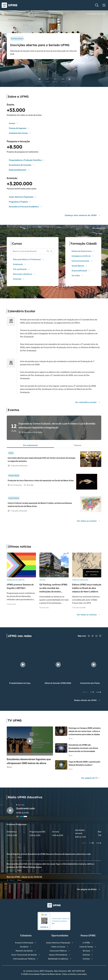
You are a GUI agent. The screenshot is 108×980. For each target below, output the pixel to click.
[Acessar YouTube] (96, 636)
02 (47, 79)
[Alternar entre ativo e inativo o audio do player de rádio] (17, 816)
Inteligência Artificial (83, 256)
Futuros (78, 445)
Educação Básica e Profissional (29, 259)
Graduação (20, 264)
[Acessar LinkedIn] (100, 636)
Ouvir (11, 857)
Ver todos (77, 275)
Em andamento (30, 445)
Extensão (19, 279)
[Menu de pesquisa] (97, 5)
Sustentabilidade (81, 271)
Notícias (86, 955)
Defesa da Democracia (83, 251)
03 (55, 79)
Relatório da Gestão (24, 951)
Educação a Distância (24, 274)
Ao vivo (20, 805)
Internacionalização (82, 261)
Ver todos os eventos (89, 521)
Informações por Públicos (24, 959)
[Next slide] (99, 692)
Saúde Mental (80, 266)
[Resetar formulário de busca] (51, 251)
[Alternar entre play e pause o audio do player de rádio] (10, 810)
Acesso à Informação (24, 943)
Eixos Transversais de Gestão (24, 955)
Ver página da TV (91, 778)
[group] (23, 665)
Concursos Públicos (58, 951)
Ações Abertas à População (58, 943)
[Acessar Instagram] (89, 636)
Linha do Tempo (86, 947)
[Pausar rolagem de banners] (70, 79)
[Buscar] (48, 251)
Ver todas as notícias (89, 615)
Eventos (86, 959)
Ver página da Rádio (89, 889)
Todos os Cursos (58, 947)
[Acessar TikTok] (93, 636)
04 (63, 79)
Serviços (86, 951)
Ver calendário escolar (88, 402)
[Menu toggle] (104, 5)
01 (40, 79)
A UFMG (86, 943)
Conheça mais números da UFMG (83, 215)
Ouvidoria (24, 947)
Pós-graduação (22, 269)
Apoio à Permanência (58, 955)
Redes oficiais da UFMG (87, 700)
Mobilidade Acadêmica (58, 959)
